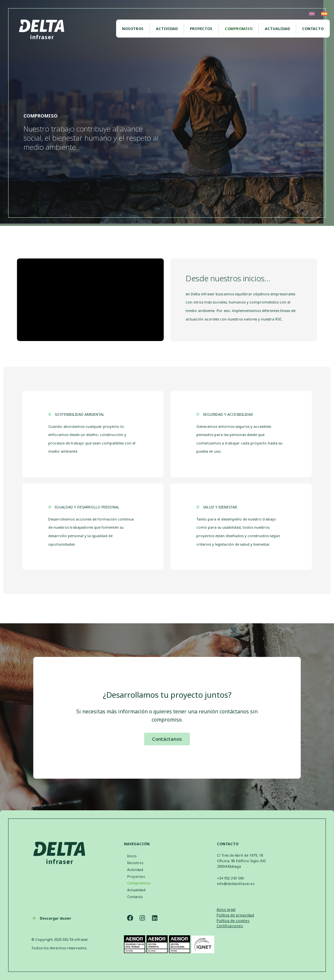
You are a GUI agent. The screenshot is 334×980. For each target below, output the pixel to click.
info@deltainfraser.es (235, 883)
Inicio (132, 856)
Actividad (177, 26)
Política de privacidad (236, 915)
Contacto (314, 26)
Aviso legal (226, 909)
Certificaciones (230, 926)
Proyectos (209, 26)
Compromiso (244, 26)
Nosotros (145, 26)
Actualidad (281, 26)
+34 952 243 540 (230, 877)
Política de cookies (233, 920)
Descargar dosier (57, 918)
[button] (167, 739)
